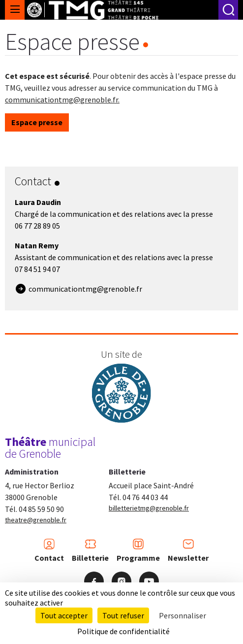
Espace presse (37, 122)
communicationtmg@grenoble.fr (85, 289)
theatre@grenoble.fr (36, 520)
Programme (138, 550)
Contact (49, 550)
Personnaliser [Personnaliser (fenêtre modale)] (182, 615)
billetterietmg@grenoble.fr (149, 508)
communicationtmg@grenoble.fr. (62, 100)
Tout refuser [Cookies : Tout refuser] (123, 615)
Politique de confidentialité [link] (123, 631)
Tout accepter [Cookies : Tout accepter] (64, 615)
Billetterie (90, 550)
